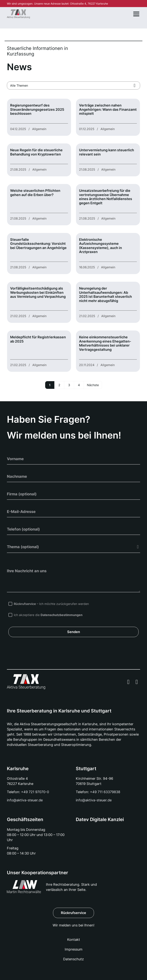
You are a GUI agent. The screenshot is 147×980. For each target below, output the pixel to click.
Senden (74, 632)
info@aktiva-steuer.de (25, 800)
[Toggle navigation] (136, 14)
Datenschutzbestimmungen (62, 615)
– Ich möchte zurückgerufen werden (51, 604)
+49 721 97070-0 (35, 792)
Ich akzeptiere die (49, 615)
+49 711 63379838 (105, 792)
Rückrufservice (73, 913)
